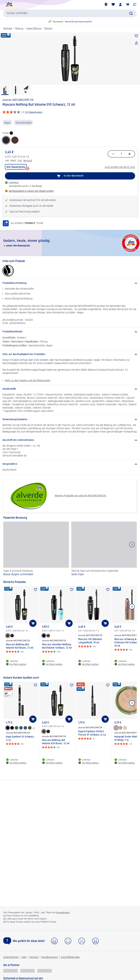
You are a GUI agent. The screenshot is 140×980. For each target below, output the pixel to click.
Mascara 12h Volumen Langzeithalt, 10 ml (90, 641)
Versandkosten (63, 913)
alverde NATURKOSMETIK (18, 100)
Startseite (8, 28)
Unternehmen (11, 957)
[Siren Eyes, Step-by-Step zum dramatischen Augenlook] (104, 549)
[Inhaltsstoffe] (70, 389)
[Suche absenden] (131, 13)
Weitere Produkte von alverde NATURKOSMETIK (56, 496)
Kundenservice (50, 957)
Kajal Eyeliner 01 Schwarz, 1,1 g (20, 738)
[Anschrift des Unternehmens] (70, 440)
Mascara (48, 28)
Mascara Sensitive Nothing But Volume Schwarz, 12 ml (57, 646)
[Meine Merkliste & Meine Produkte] (113, 4)
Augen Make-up (34, 28)
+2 (34, 728)
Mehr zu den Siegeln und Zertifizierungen (28, 381)
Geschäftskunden (70, 957)
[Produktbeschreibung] (70, 283)
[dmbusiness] (28, 971)
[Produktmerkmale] (70, 332)
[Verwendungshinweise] (70, 420)
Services (34, 957)
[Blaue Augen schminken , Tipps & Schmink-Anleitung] (36, 549)
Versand (28, 161)
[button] (135, 4)
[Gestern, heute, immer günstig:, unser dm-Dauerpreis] (70, 243)
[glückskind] (11, 971)
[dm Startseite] (9, 4)
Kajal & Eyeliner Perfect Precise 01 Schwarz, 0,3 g (92, 733)
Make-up (19, 28)
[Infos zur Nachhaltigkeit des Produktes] (70, 354)
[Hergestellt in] (70, 464)
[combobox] (70, 13)
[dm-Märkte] (106, 4)
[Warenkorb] (128, 4)
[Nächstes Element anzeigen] (132, 607)
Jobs (24, 957)
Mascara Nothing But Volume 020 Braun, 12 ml (20, 646)
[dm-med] (45, 971)
